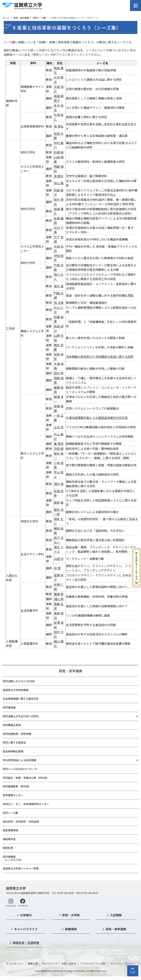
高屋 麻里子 (59, 98)
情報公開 (33, 963)
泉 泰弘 (59, 126)
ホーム (6, 18)
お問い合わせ (69, 963)
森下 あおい (59, 540)
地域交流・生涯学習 (26, 943)
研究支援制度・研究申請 (17, 734)
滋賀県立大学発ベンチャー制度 (21, 868)
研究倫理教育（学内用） (17, 786)
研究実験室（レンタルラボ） (13, 858)
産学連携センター (13, 795)
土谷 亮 (59, 427)
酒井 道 (59, 484)
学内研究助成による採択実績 (19, 760)
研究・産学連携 (21, 18)
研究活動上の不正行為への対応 (21, 716)
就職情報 (71, 929)
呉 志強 (59, 303)
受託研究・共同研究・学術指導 (21, 822)
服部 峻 (59, 502)
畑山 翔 (59, 599)
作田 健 (59, 449)
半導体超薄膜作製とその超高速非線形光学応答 (97, 418)
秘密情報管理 (10, 830)
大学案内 (26, 915)
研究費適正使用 (12, 725)
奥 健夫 (59, 176)
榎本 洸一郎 (59, 512)
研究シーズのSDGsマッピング (20, 769)
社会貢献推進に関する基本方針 (21, 699)
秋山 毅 (59, 183)
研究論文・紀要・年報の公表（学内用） (26, 778)
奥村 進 (59, 286)
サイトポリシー (15, 963)
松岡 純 (59, 152)
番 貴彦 (59, 444)
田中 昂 (59, 373)
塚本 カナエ (59, 549)
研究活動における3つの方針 (19, 681)
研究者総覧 (9, 707)
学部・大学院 (71, 915)
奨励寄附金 (9, 839)
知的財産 (8, 848)
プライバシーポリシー (122, 963)
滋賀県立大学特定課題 (16, 690)
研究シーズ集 (39, 18)
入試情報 (116, 915)
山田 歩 (59, 559)
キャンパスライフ (26, 929)
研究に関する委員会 (14, 742)
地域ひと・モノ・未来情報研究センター (26, 804)
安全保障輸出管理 (13, 751)
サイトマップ (50, 963)
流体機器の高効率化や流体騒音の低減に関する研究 (100, 357)
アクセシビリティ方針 (93, 963)
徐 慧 (57, 568)
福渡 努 (59, 594)
